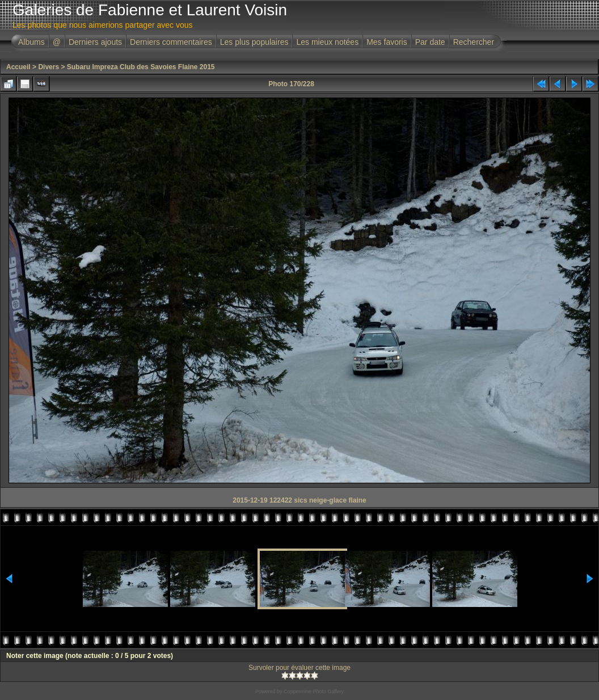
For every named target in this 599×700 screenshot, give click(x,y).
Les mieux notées (327, 42)
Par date (430, 42)
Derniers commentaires (171, 42)
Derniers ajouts (95, 42)
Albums (31, 42)
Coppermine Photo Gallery (314, 691)
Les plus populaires (254, 42)
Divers (48, 67)
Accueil (18, 67)
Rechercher (474, 42)
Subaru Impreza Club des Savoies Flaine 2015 (141, 67)
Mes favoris (387, 42)
